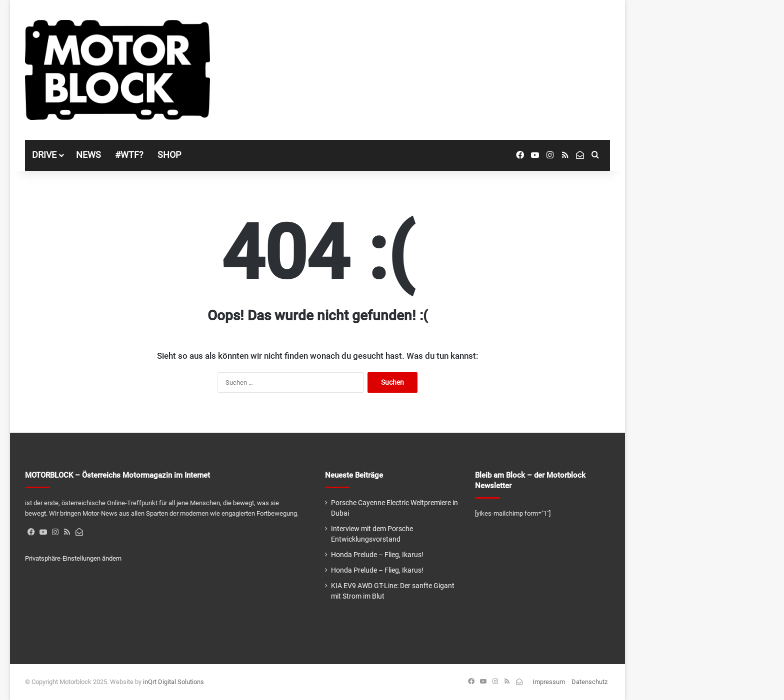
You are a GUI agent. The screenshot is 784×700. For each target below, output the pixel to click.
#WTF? (129, 155)
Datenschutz (589, 682)
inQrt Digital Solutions (173, 682)
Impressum (549, 682)
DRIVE (44, 155)
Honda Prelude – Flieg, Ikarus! (377, 555)
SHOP (169, 155)
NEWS (88, 155)
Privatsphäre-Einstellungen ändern (73, 558)
